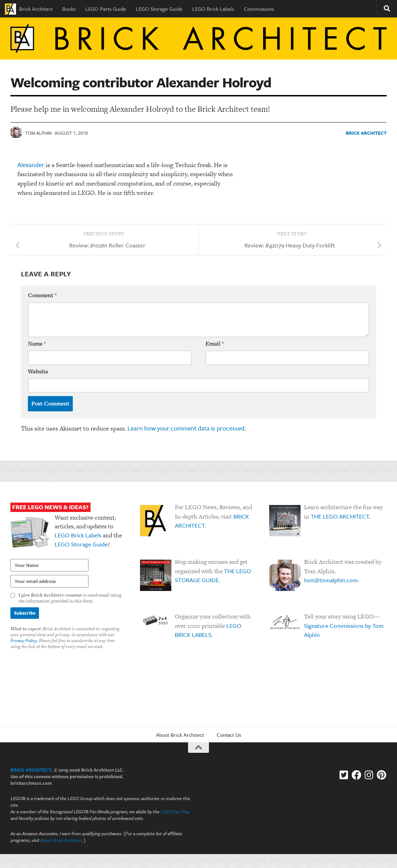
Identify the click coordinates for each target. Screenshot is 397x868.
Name (37, 344)
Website (38, 372)
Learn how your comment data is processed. (187, 428)
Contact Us (229, 735)
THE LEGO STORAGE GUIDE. (213, 576)
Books (69, 9)
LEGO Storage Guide (159, 9)
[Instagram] (369, 775)
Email (215, 344)
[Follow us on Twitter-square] (344, 775)
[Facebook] (357, 775)
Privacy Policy (24, 640)
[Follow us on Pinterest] (382, 775)
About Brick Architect (180, 735)
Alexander (31, 165)
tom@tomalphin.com (331, 580)
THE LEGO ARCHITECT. (340, 516)
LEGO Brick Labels (213, 9)
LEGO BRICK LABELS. (208, 630)
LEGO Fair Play (175, 812)
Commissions (259, 9)
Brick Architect (29, 9)
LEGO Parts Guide (106, 9)
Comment (42, 295)
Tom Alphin (38, 133)
